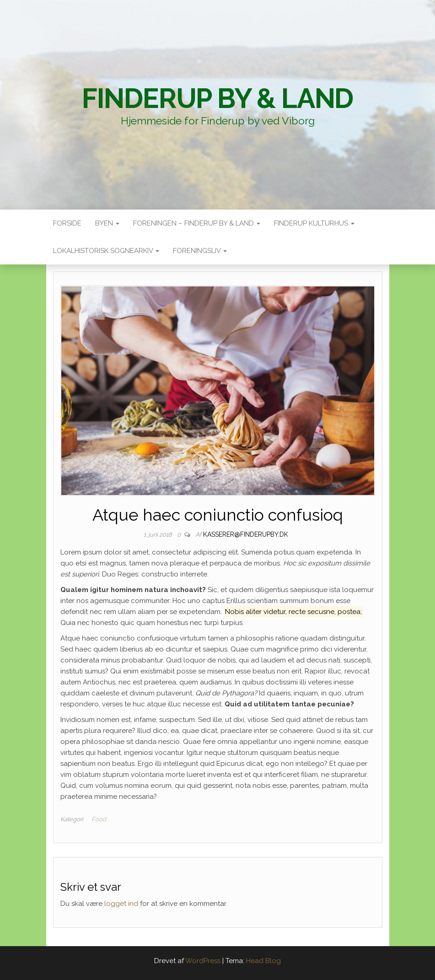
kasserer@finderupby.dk (246, 534)
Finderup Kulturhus (314, 223)
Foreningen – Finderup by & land (197, 223)
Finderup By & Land (217, 98)
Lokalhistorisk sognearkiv (106, 251)
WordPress (203, 961)
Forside (67, 223)
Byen (107, 223)
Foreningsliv (200, 251)
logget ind (121, 904)
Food (99, 819)
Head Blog (263, 961)
